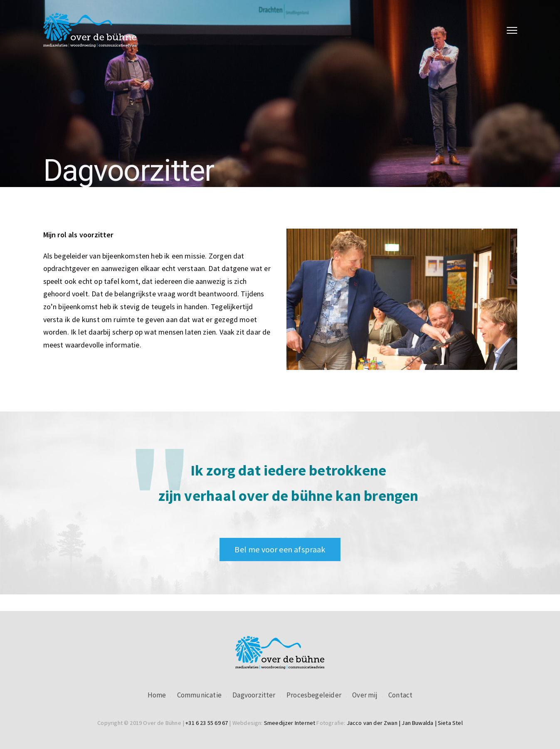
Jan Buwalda (417, 723)
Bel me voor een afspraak (280, 549)
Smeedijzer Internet (290, 723)
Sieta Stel (450, 723)
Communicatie (199, 695)
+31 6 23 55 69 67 (207, 723)
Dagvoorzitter (254, 695)
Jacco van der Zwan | (374, 723)
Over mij (365, 695)
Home (157, 695)
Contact (400, 695)
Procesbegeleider (314, 695)
